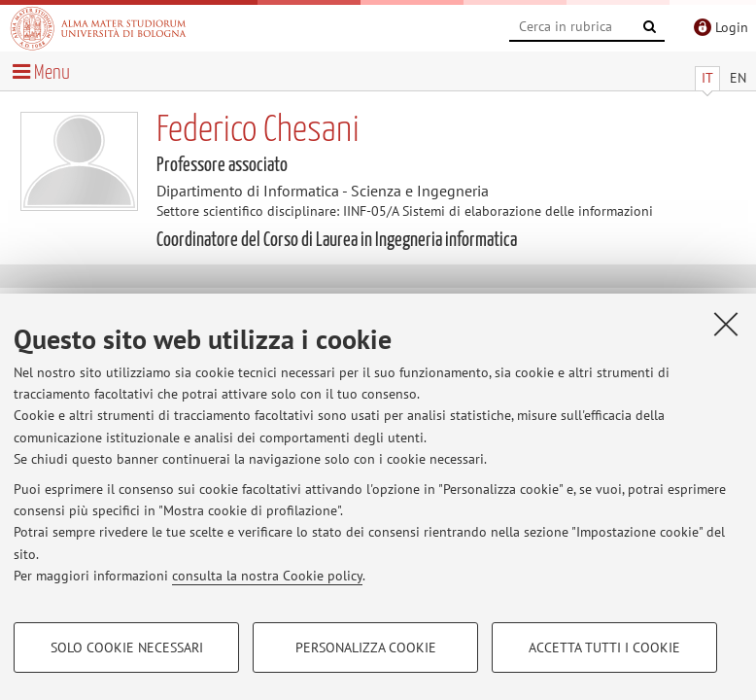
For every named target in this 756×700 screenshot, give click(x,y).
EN (738, 78)
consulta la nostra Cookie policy (267, 576)
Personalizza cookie (366, 647)
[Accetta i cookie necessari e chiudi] (726, 324)
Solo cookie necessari (127, 647)
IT (707, 78)
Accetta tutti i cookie (604, 647)
